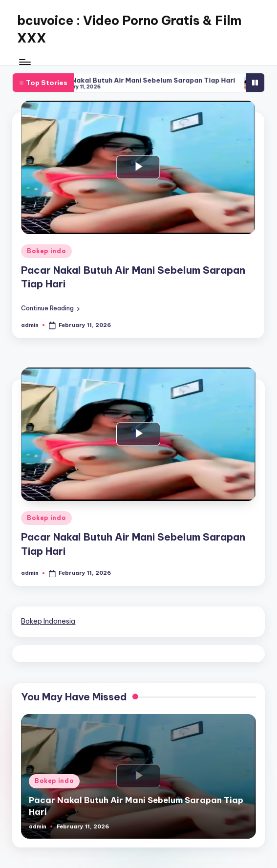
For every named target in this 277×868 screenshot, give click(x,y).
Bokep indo (46, 251)
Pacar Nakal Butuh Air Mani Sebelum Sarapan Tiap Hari (173, 80)
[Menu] (24, 62)
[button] (50, 308)
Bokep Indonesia (48, 621)
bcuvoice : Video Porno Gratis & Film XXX (129, 29)
